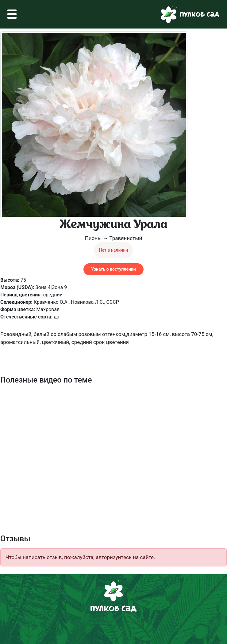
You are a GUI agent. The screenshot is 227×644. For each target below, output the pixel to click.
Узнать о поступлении (113, 269)
